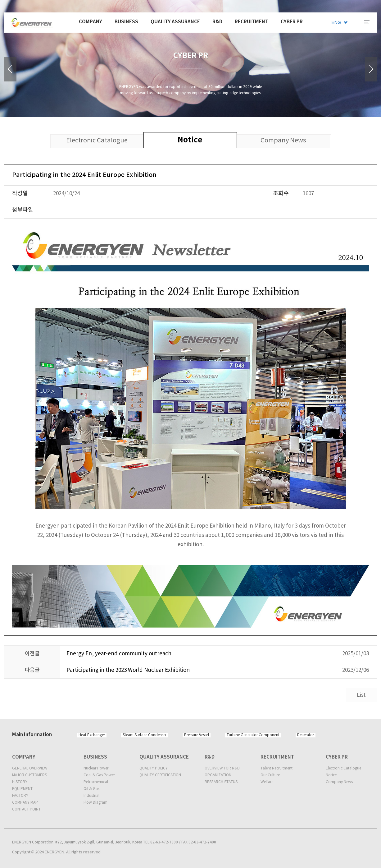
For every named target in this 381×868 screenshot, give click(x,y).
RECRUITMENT (252, 22)
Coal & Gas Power (99, 775)
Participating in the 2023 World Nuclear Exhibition (128, 670)
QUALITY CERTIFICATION (160, 775)
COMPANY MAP (25, 803)
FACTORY (20, 796)
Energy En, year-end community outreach (119, 654)
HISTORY (20, 782)
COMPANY (91, 22)
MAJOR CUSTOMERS (29, 775)
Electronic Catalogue (343, 768)
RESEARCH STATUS (221, 782)
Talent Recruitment (277, 768)
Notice (331, 775)
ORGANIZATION (218, 775)
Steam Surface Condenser (145, 735)
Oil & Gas (91, 789)
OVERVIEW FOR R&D (222, 768)
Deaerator (306, 735)
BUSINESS (126, 22)
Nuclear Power (96, 768)
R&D (217, 22)
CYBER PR (292, 22)
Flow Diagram (95, 803)
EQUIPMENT (22, 789)
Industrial (91, 796)
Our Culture (270, 775)
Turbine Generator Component (253, 735)
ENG (336, 22)
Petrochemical (96, 782)
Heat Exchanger (92, 735)
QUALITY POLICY (154, 768)
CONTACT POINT (26, 809)
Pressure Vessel (197, 735)
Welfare (267, 782)
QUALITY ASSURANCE (175, 22)
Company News (339, 782)
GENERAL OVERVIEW (30, 768)
